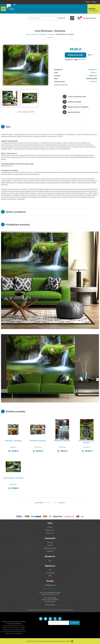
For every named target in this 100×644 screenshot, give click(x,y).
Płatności (50, 545)
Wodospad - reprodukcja (13, 441)
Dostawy (50, 543)
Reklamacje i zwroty (50, 548)
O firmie (50, 527)
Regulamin (50, 551)
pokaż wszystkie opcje (61, 85)
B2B (50, 570)
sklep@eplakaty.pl (50, 585)
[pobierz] (9, 166)
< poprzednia (39, 503)
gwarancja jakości (71, 112)
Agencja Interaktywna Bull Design (65, 610)
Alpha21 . (94, 73)
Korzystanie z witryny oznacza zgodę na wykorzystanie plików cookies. (48, 641)
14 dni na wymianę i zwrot (74, 97)
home (28, 34)
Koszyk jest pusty (87, 18)
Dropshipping (50, 573)
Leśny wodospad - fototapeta (13, 478)
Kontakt (50, 581)
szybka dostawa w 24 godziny (76, 107)
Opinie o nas (50, 533)
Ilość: (90, 55)
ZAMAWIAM (74, 623)
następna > (62, 503)
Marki (50, 576)
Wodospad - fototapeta (38, 441)
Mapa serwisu (50, 530)
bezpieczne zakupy (72, 102)
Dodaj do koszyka (75, 55)
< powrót (50, 37)
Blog (50, 561)
